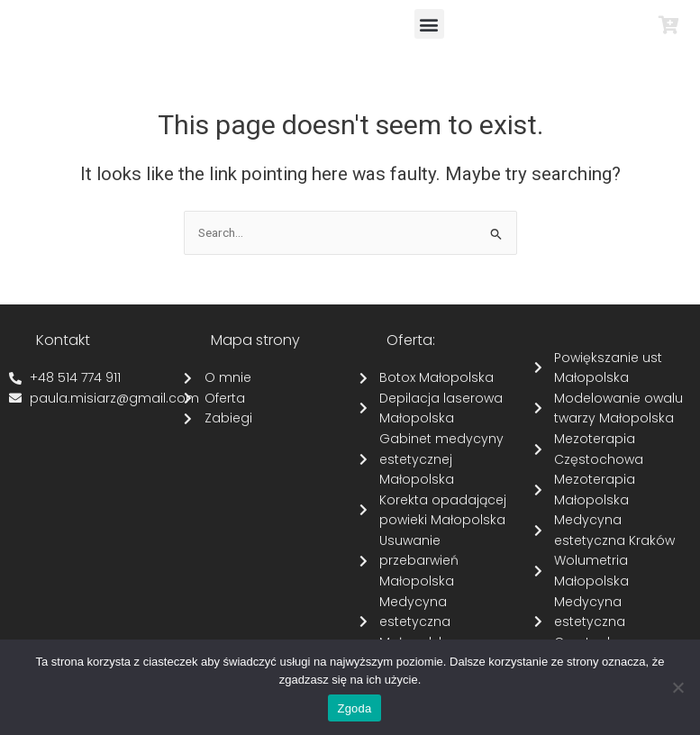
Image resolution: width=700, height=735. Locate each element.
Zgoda (354, 708)
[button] (429, 24)
